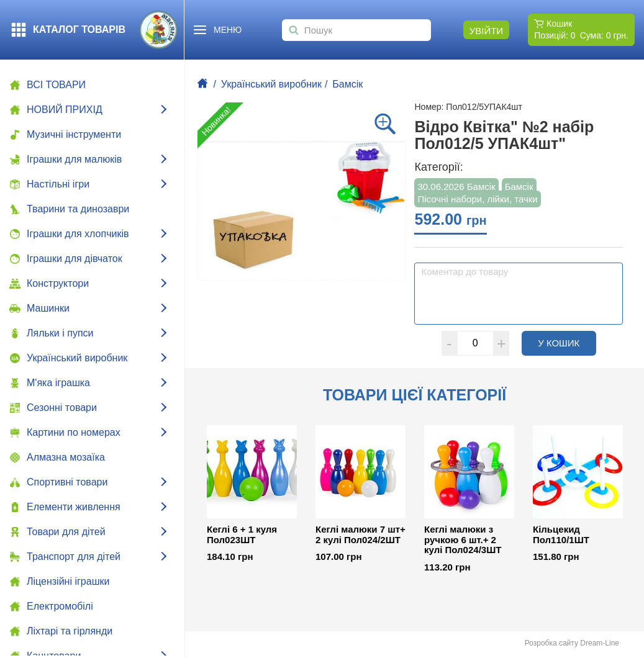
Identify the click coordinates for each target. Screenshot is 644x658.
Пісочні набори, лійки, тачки (477, 199)
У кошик (567, 343)
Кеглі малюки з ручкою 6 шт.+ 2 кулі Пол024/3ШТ (463, 540)
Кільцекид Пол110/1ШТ (561, 535)
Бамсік (347, 84)
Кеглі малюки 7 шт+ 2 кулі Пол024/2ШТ (361, 535)
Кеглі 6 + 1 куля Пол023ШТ (242, 535)
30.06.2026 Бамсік (456, 187)
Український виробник (271, 84)
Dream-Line (600, 643)
